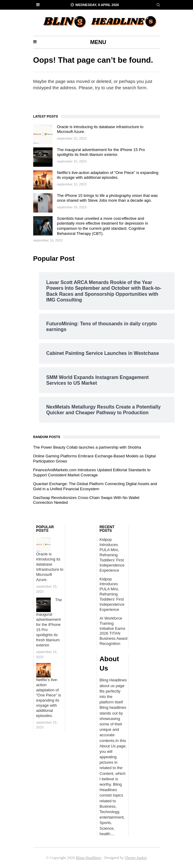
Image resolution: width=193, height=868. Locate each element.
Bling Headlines (88, 858)
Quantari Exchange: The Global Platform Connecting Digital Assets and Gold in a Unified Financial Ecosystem (95, 486)
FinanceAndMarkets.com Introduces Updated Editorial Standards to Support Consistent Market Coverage (92, 472)
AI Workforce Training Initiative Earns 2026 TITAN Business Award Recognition (114, 631)
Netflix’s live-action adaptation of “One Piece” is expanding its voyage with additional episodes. (108, 175)
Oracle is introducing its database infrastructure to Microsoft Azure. (50, 567)
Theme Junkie (136, 858)
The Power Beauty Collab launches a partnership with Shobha (87, 447)
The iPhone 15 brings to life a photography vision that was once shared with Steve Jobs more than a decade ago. (108, 198)
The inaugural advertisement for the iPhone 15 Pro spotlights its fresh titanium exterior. (101, 152)
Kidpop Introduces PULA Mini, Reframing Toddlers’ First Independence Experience (112, 555)
